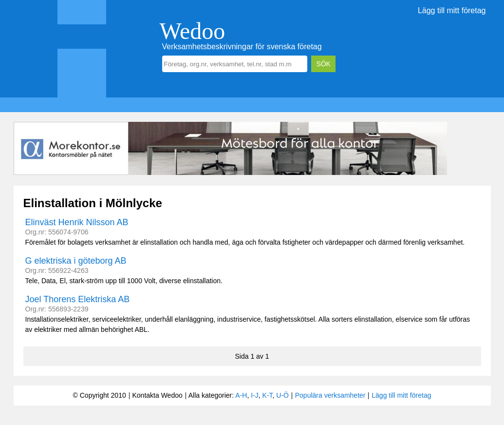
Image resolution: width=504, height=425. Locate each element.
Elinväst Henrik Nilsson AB (77, 222)
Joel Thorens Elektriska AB (78, 299)
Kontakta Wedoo (157, 395)
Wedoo (193, 31)
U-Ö (282, 395)
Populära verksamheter (330, 395)
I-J (255, 395)
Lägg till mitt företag (452, 10)
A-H (241, 395)
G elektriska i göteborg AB (76, 261)
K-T (268, 395)
